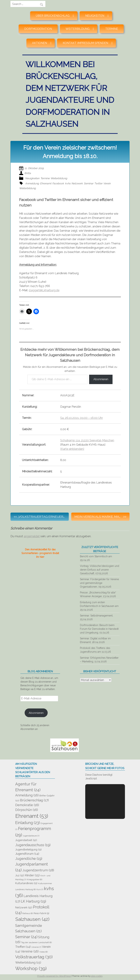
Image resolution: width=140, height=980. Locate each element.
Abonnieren (101, 379)
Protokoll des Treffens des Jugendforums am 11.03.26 (95, 650)
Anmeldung (32, 183)
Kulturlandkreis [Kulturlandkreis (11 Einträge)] (26, 883)
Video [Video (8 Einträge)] (44, 952)
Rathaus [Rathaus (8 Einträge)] (28, 913)
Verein (107, 183)
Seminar (89, 183)
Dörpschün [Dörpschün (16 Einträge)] (27, 810)
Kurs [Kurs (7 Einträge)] (40, 889)
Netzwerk (77, 183)
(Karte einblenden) (72, 449)
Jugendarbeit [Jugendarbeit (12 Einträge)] (26, 840)
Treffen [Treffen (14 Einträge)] (23, 947)
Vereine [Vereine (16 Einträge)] (30, 951)
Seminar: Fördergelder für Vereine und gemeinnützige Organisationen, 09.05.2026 (99, 583)
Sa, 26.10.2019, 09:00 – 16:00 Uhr (82, 418)
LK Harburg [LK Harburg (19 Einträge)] (33, 901)
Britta (28, 173)
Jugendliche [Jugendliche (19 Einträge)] (29, 859)
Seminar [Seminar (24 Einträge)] (26, 937)
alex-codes (97, 976)
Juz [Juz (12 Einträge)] (20, 875)
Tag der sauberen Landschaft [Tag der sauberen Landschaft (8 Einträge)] (36, 942)
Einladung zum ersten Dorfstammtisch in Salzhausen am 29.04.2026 (99, 606)
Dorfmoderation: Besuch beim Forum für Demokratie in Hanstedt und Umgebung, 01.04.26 (99, 629)
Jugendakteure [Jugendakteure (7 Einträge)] (31, 836)
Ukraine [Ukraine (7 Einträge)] (36, 947)
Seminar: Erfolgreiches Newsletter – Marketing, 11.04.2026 (99, 660)
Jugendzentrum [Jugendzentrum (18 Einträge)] (38, 870)
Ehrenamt (46, 183)
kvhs (68, 183)
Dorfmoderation (38, 29)
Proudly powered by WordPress (54, 976)
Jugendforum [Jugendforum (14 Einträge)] (27, 854)
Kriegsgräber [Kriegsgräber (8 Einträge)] (35, 880)
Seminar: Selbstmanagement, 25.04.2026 (96, 617)
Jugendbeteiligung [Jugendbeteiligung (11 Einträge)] (28, 849)
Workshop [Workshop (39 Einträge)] (31, 968)
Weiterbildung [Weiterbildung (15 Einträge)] (28, 962)
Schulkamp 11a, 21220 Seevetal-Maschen (87, 440)
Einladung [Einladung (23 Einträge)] (28, 823)
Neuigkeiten (32, 178)
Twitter (98, 183)
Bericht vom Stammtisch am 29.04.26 (96, 558)
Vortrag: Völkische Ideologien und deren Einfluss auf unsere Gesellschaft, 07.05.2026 (100, 570)
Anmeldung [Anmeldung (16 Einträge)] (27, 795)
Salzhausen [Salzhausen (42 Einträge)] (32, 919)
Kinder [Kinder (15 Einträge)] (32, 875)
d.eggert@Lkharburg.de (44, 290)
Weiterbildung (59, 178)
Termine (112, 29)
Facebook (58, 183)
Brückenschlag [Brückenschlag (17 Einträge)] (34, 800)
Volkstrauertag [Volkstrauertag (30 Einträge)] (34, 957)
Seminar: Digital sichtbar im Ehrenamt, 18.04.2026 (95, 640)
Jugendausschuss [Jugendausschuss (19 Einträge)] (33, 845)
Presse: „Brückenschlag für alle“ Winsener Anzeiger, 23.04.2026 (98, 594)
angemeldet (32, 536)
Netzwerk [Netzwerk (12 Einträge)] (24, 908)
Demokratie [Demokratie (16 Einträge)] (27, 805)
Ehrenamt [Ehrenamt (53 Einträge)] (32, 816)
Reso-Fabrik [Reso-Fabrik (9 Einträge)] (41, 913)
